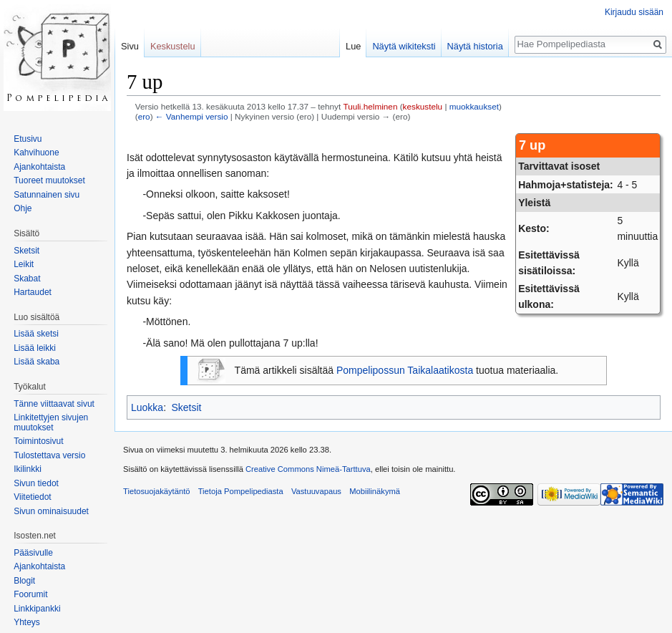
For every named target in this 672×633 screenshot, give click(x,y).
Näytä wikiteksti (404, 46)
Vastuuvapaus (316, 491)
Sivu (130, 46)
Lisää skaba (36, 362)
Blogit (24, 581)
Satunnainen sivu (47, 195)
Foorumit (30, 594)
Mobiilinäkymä (375, 491)
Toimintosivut (38, 441)
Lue (353, 46)
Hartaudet (33, 292)
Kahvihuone (36, 153)
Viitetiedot (32, 497)
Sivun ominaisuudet (51, 511)
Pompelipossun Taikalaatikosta (405, 370)
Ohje (23, 208)
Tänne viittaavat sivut (54, 404)
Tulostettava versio (49, 455)
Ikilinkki (28, 469)
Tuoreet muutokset (49, 180)
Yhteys (27, 622)
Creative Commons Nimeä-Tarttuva (308, 469)
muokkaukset (474, 106)
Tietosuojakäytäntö (157, 491)
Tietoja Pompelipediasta (241, 491)
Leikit (24, 264)
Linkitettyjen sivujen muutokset (51, 422)
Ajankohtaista (39, 167)
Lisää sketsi (36, 334)
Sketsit (186, 407)
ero (144, 116)
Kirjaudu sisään (634, 12)
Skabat (27, 279)
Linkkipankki (37, 609)
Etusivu (28, 139)
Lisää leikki (35, 348)
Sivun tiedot (36, 483)
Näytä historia (475, 46)
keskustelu (423, 106)
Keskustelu (173, 46)
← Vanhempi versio (192, 116)
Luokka (147, 407)
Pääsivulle (33, 553)
